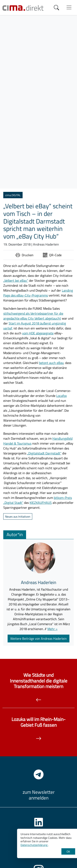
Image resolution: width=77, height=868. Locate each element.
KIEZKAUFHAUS (41, 503)
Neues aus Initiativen (18, 516)
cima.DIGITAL (13, 195)
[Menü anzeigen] (69, 7)
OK (68, 851)
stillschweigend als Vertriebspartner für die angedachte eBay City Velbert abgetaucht (33, 316)
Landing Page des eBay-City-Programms (38, 293)
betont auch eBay (51, 363)
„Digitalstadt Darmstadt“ (44, 453)
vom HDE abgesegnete (38, 333)
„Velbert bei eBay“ (16, 280)
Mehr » (52, 629)
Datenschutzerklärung (34, 845)
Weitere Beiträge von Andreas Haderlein (38, 639)
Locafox (61, 396)
